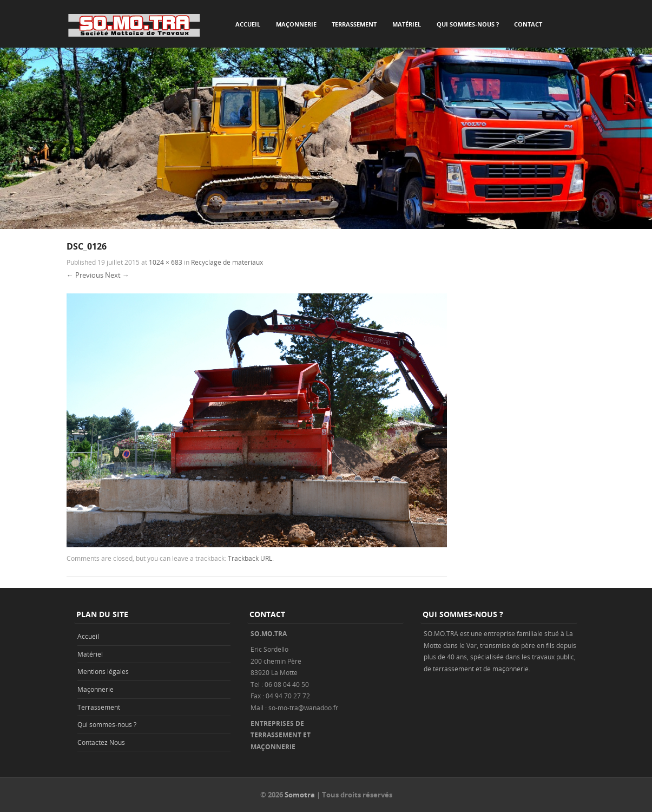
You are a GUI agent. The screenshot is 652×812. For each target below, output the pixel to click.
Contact (528, 24)
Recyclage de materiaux (227, 262)
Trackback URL (250, 558)
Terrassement (354, 24)
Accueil (248, 24)
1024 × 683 (166, 262)
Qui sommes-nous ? (468, 24)
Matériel (407, 24)
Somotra (300, 795)
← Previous (85, 275)
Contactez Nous (101, 742)
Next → (117, 275)
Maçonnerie (296, 24)
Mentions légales (103, 671)
